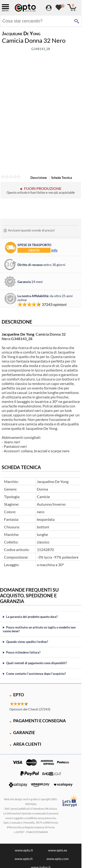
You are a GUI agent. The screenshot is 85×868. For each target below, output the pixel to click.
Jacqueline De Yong (18, 334)
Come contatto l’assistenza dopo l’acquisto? (36, 674)
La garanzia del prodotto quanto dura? (32, 617)
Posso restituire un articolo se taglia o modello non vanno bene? (39, 629)
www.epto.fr (24, 859)
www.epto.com (58, 859)
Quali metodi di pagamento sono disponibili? (36, 663)
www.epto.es (58, 850)
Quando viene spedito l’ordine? (27, 642)
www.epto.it (24, 850)
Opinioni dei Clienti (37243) (30, 709)
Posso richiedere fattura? (23, 652)
